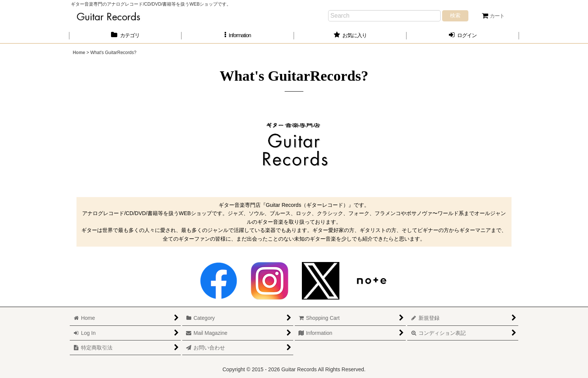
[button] (238, 35)
